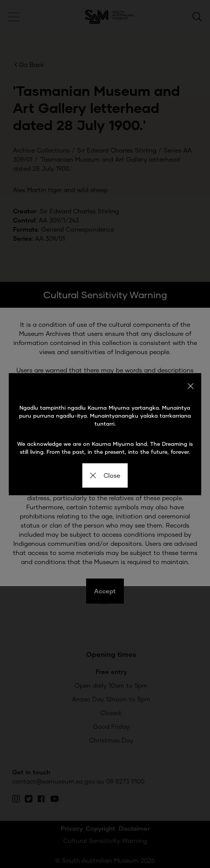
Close (105, 475)
